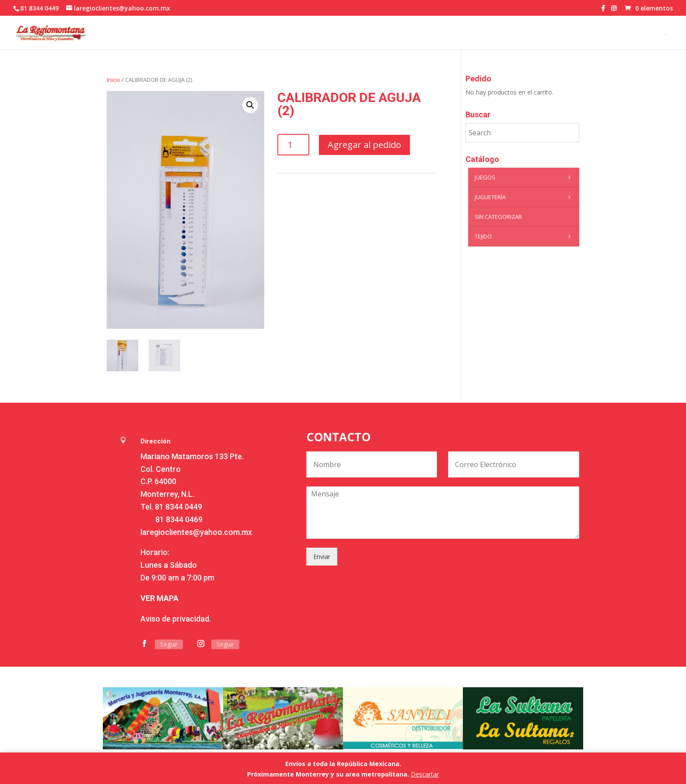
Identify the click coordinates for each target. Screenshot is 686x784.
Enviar (322, 557)
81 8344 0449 (178, 507)
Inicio (114, 80)
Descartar (425, 774)
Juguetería (525, 197)
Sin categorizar (498, 217)
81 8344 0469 (179, 519)
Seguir (169, 644)
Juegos (525, 177)
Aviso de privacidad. (176, 619)
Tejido (525, 236)
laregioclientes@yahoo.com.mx (196, 532)
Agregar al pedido (364, 145)
